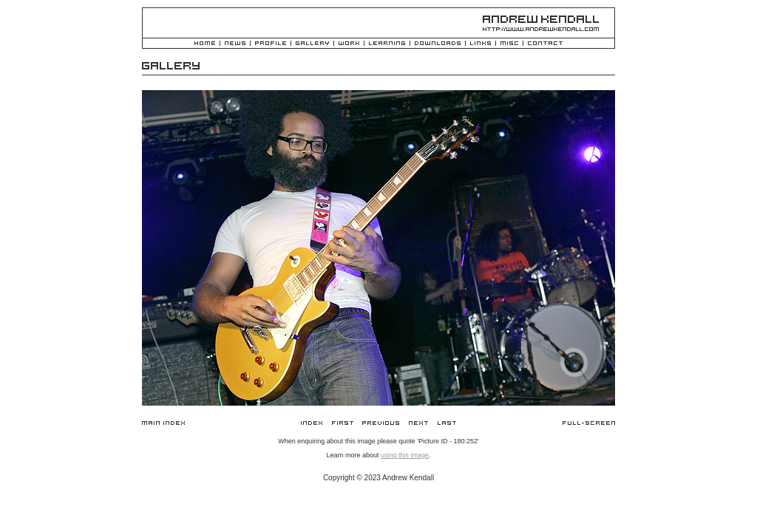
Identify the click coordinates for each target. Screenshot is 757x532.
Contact (545, 44)
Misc (509, 44)
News (235, 44)
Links (481, 44)
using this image (405, 455)
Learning (387, 44)
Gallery (312, 44)
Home (205, 44)
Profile (271, 44)
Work (349, 44)
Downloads (438, 44)
